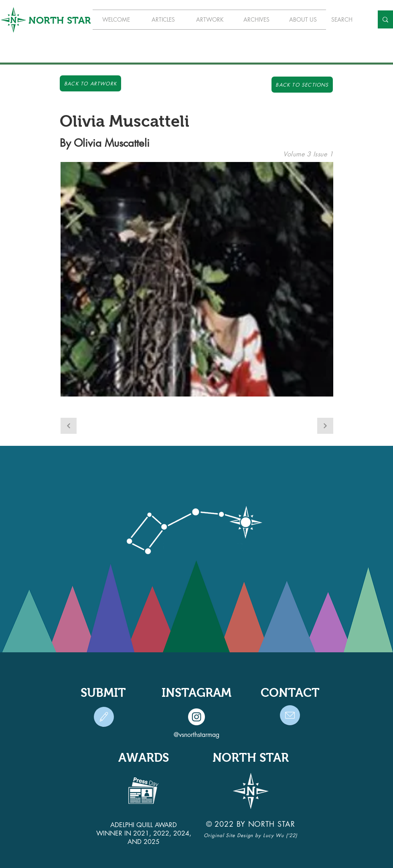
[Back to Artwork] (90, 83)
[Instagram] (196, 717)
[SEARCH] (346, 19)
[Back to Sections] (302, 85)
